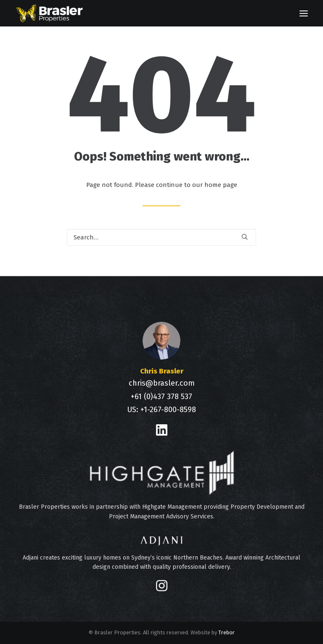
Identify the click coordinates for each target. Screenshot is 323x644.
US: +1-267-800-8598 (161, 410)
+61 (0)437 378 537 (161, 397)
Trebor (226, 632)
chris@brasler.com (162, 383)
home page (221, 185)
